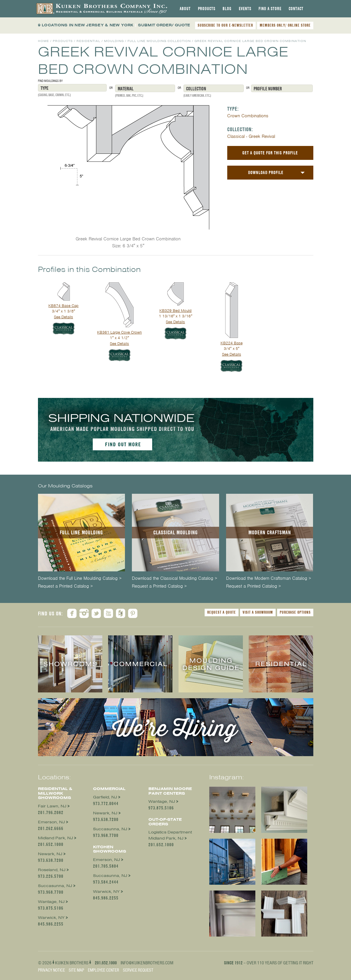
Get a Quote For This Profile (270, 153)
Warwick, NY (51, 918)
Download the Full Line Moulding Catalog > (80, 578)
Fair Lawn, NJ (52, 806)
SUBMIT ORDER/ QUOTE (164, 25)
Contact (296, 9)
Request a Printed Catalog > (65, 586)
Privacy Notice (51, 970)
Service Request (138, 970)
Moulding (114, 41)
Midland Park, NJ (56, 838)
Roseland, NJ (52, 870)
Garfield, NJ (105, 797)
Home (43, 41)
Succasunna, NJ (55, 886)
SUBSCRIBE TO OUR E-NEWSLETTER (225, 25)
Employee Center (103, 970)
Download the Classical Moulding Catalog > (174, 578)
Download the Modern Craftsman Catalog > (269, 578)
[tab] (185, 9)
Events (245, 9)
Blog (227, 9)
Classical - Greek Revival (251, 136)
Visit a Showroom (258, 612)
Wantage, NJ (51, 902)
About (185, 9)
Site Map (76, 970)
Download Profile (266, 172)
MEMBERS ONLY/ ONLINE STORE (285, 25)
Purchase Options (295, 612)
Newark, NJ (50, 854)
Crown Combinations (248, 116)
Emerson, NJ (51, 822)
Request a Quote (222, 612)
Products (207, 9)
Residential (88, 41)
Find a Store (270, 9)
